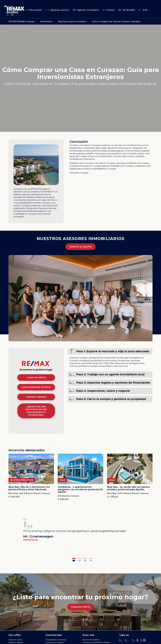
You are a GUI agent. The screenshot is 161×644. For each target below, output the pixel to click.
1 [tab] (74, 560)
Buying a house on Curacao (72, 22)
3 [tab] (85, 560)
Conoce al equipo (80, 247)
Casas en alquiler (16, 642)
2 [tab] (80, 560)
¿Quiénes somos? (57, 10)
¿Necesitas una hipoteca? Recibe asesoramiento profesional (36, 411)
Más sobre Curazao (79, 173)
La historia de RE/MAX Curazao (96, 642)
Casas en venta (36, 377)
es (10, 15)
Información (33, 10)
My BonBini (127, 10)
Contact (109, 10)
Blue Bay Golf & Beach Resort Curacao (29, 493)
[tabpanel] (80, 529)
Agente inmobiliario (86, 10)
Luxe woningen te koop (36, 387)
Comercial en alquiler (55, 642)
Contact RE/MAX (36, 397)
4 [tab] (91, 560)
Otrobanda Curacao (68, 496)
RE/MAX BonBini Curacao (21, 22)
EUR (143, 10)
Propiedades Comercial (56, 640)
